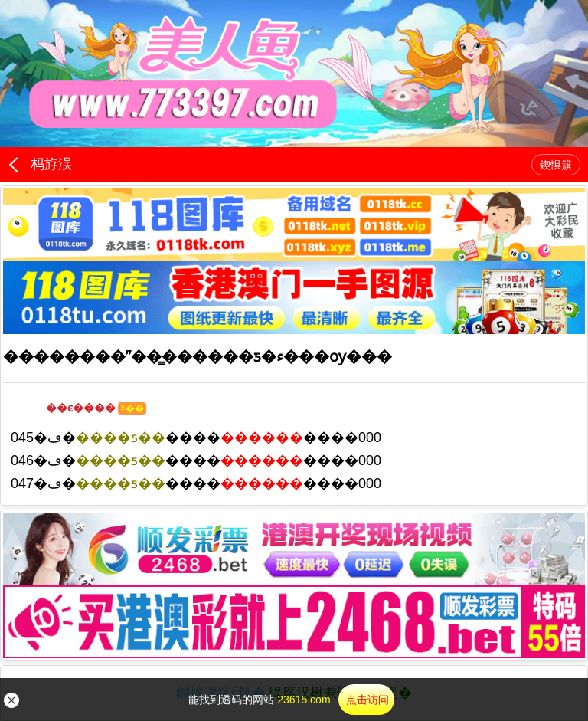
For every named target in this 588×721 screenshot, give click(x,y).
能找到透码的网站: (291, 700)
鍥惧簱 (556, 165)
